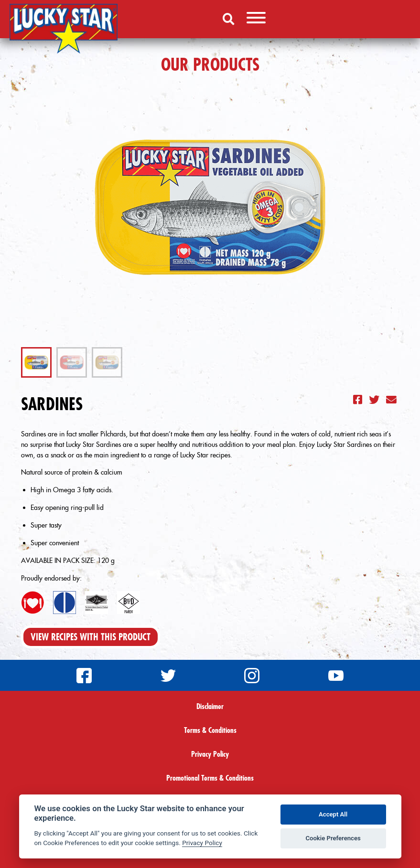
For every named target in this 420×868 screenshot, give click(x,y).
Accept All (333, 814)
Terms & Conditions (210, 730)
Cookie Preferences (333, 838)
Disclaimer (210, 706)
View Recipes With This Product (91, 637)
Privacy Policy (210, 754)
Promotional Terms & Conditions (210, 778)
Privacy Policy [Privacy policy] (202, 843)
